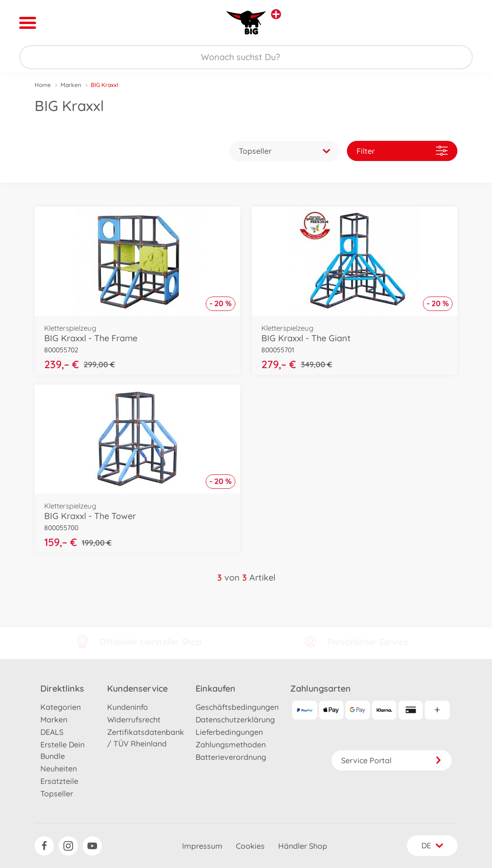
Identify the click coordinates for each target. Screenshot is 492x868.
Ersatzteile (59, 781)
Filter (402, 151)
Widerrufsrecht (134, 719)
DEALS (52, 732)
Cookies (250, 846)
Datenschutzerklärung (235, 719)
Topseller (57, 794)
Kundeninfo (128, 707)
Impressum (202, 846)
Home (43, 85)
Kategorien (61, 707)
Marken (71, 85)
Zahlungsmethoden (231, 744)
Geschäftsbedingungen (237, 707)
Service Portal (392, 760)
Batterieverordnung (231, 757)
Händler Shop (303, 846)
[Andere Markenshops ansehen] (276, 14)
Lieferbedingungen (229, 732)
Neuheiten (59, 769)
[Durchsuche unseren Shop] (246, 57)
